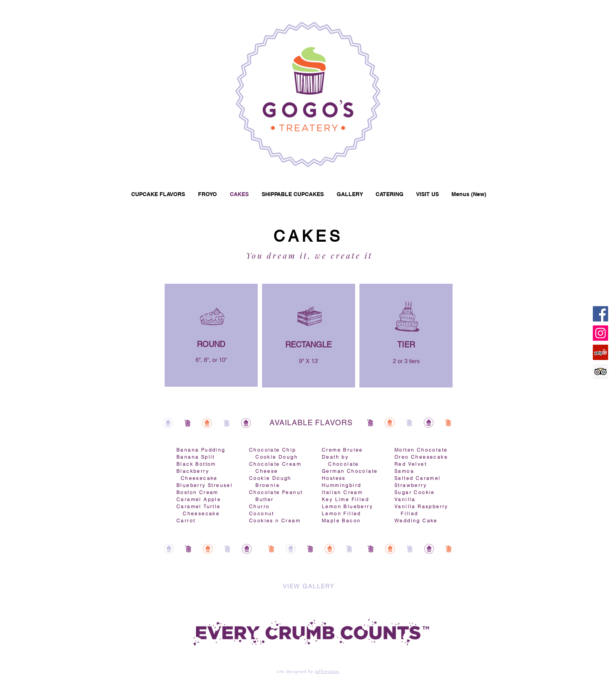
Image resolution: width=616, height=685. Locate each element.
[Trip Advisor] (600, 372)
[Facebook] (600, 314)
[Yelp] (600, 352)
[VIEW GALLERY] (309, 586)
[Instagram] (600, 333)
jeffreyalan (327, 671)
